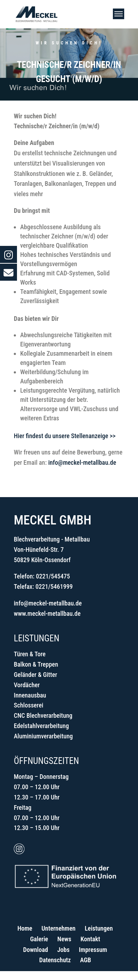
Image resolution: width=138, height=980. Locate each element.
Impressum (93, 950)
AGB (85, 960)
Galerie (39, 939)
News (64, 939)
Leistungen (99, 928)
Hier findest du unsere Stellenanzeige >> (65, 436)
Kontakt (90, 939)
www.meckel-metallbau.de (47, 613)
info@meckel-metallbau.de (82, 462)
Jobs (64, 950)
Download (35, 950)
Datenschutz (55, 960)
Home (25, 928)
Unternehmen (58, 928)
